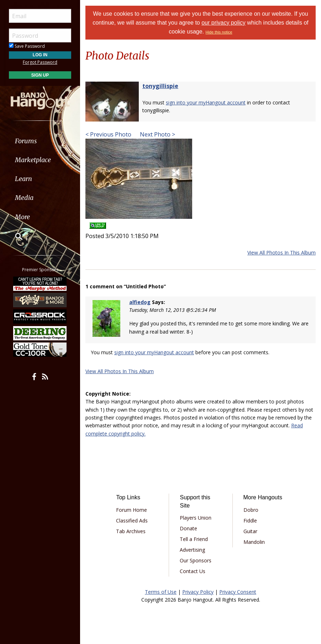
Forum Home (131, 510)
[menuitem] (40, 141)
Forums (26, 141)
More (22, 217)
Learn (23, 179)
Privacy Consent (238, 592)
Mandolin (254, 542)
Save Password (27, 46)
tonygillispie (160, 86)
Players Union (196, 518)
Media (24, 198)
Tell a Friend (194, 539)
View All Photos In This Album (281, 253)
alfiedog (140, 302)
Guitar (250, 531)
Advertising (192, 550)
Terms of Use (161, 592)
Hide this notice (219, 32)
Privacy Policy (198, 592)
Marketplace (33, 160)
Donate (188, 528)
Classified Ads (132, 521)
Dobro (251, 510)
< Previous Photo (108, 134)
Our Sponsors (196, 560)
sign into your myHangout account (206, 102)
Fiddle (250, 521)
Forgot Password (40, 62)
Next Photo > (157, 134)
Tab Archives (131, 531)
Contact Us (193, 571)
